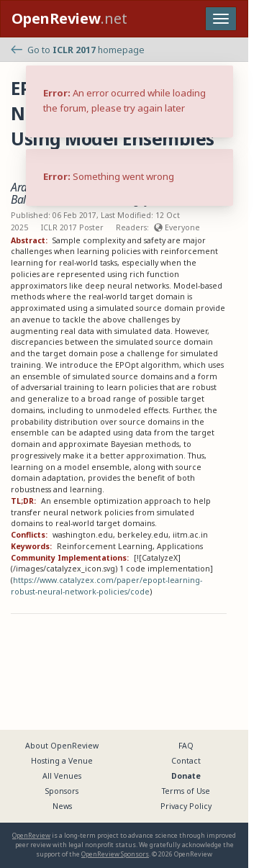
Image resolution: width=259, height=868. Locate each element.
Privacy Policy (186, 806)
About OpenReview (62, 746)
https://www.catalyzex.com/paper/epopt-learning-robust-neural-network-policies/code (106, 586)
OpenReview (31, 835)
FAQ (186, 746)
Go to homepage (78, 50)
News (62, 806)
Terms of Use (186, 791)
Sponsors (62, 791)
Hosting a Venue (62, 761)
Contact (186, 761)
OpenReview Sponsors (115, 854)
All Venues (62, 776)
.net (69, 18)
